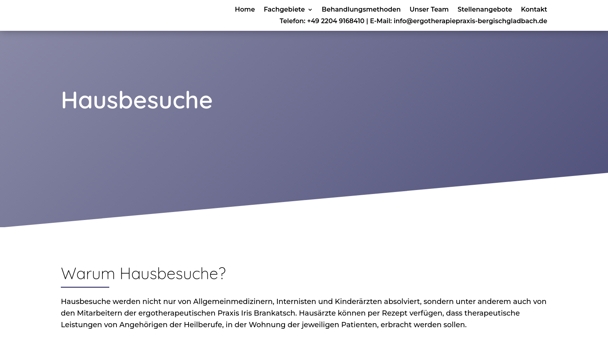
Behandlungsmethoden (361, 10)
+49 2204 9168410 (336, 21)
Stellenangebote (485, 10)
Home (245, 10)
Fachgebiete (284, 10)
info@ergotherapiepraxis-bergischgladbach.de (470, 21)
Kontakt (534, 10)
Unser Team (429, 10)
